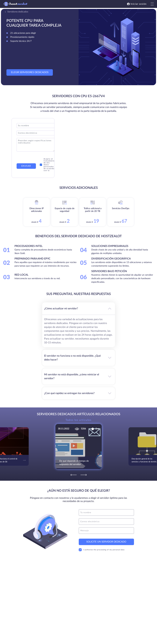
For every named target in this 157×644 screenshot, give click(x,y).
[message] (106, 531)
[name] (106, 512)
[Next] (84, 475)
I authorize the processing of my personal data (102, 550)
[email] (106, 522)
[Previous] (74, 475)
